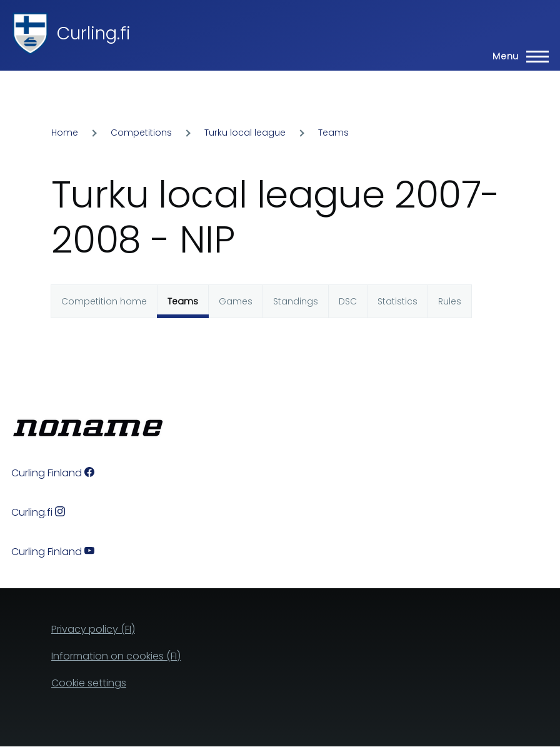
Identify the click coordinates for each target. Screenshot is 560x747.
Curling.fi (94, 33)
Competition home (104, 301)
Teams (333, 133)
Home (65, 133)
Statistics (397, 301)
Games (236, 301)
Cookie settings (89, 683)
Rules (450, 301)
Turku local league (245, 133)
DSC (348, 301)
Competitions (141, 133)
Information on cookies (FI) (116, 656)
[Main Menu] (517, 56)
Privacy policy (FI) (93, 629)
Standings (296, 301)
